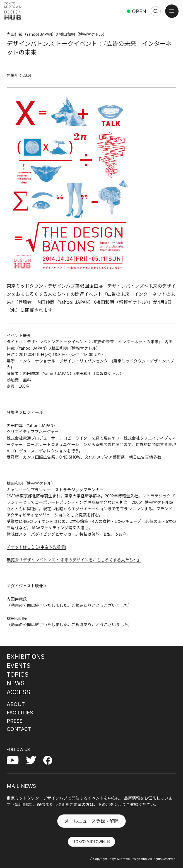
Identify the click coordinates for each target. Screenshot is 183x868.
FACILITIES (20, 712)
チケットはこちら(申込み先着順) (36, 547)
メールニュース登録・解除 (91, 821)
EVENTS (19, 666)
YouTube (16, 760)
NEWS (16, 683)
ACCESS (18, 692)
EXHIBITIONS (26, 657)
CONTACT (19, 729)
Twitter (33, 760)
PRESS (15, 721)
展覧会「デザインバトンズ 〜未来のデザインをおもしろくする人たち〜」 (74, 560)
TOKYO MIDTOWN (89, 841)
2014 (27, 75)
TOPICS (18, 674)
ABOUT (16, 704)
